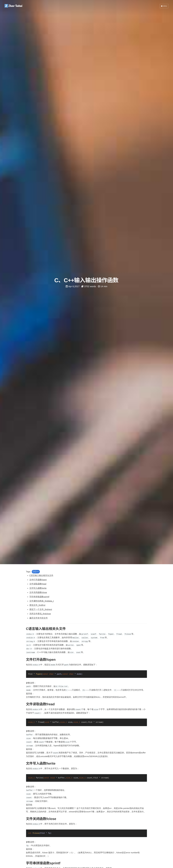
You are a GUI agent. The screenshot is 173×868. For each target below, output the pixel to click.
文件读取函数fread (38, 584)
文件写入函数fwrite (38, 588)
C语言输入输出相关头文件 (41, 575)
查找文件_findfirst (37, 605)
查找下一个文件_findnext (41, 609)
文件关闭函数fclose (38, 592)
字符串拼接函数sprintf (39, 597)
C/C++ (36, 572)
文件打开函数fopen (38, 580)
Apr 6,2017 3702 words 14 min (86, 286)
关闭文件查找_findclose (40, 614)
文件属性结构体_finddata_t (42, 601)
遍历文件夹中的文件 (39, 618)
